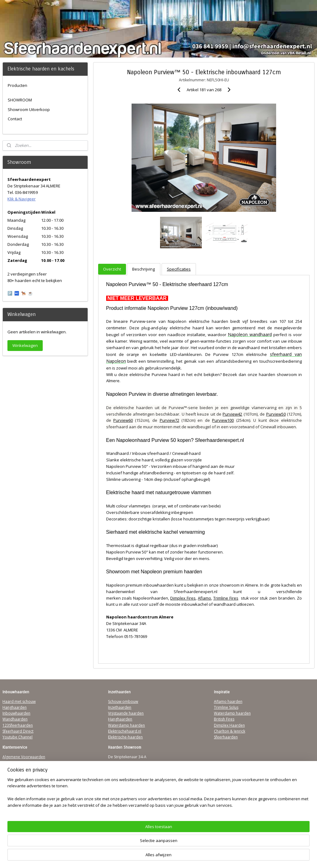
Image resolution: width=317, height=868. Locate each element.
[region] (118, 845)
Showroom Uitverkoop (29, 109)
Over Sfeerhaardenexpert (25, 798)
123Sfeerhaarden (18, 725)
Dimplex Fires (183, 598)
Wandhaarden (15, 719)
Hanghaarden (15, 707)
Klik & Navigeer (22, 199)
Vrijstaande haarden (126, 713)
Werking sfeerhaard (20, 804)
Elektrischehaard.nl (125, 731)
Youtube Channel (17, 737)
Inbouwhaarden (16, 713)
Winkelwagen (25, 345)
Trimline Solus (226, 707)
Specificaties (178, 269)
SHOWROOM (20, 100)
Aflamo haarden (228, 701)
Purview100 (223, 421)
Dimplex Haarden (229, 725)
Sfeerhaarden (226, 737)
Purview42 (232, 414)
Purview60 (123, 421)
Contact (15, 119)
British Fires (224, 719)
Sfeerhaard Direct (18, 731)
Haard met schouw (19, 701)
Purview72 (169, 421)
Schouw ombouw (123, 701)
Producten (17, 85)
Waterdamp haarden (126, 725)
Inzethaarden (120, 707)
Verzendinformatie (19, 763)
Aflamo (204, 598)
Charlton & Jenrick (230, 731)
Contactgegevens (18, 769)
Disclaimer (12, 781)
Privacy (9, 775)
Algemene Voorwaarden (24, 757)
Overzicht (112, 269)
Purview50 (276, 414)
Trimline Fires (226, 598)
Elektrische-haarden (125, 737)
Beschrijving (143, 269)
